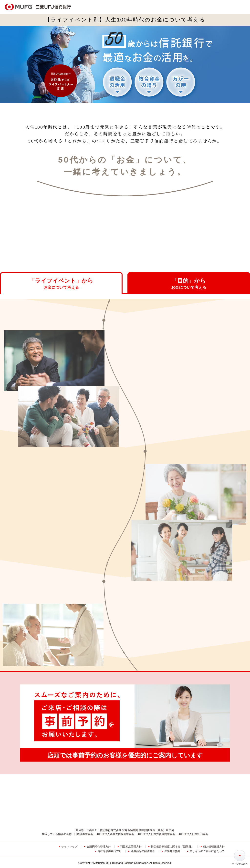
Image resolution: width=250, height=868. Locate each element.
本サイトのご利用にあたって (207, 841)
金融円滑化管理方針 (99, 836)
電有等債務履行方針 (109, 841)
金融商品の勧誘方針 (143, 841)
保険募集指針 (172, 841)
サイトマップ (69, 836)
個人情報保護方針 (214, 836)
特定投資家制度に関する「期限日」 (172, 836)
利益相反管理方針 (131, 836)
